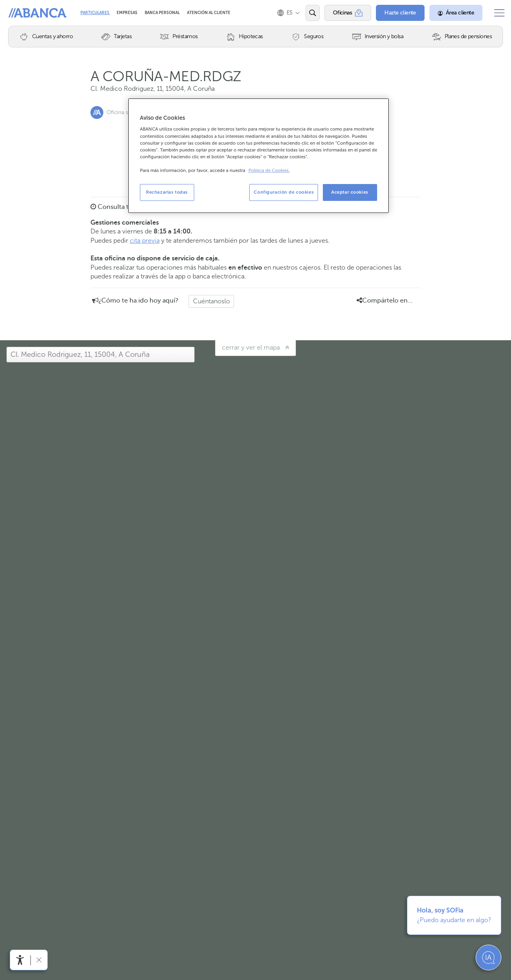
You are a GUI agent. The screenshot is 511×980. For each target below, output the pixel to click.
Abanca (21, 13)
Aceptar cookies (350, 192)
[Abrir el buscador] (306, 13)
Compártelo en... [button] (385, 301)
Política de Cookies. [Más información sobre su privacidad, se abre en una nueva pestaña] (269, 171)
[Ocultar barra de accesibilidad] (39, 960)
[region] (259, 156)
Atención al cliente (209, 13)
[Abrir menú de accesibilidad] (20, 960)
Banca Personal (163, 13)
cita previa (145, 240)
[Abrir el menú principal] (496, 13)
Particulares (95, 13)
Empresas (127, 13)
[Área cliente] (450, 13)
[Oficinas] (342, 13)
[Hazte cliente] (394, 13)
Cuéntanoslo (211, 301)
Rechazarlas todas (167, 192)
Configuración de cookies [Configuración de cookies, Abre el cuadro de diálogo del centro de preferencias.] (284, 192)
